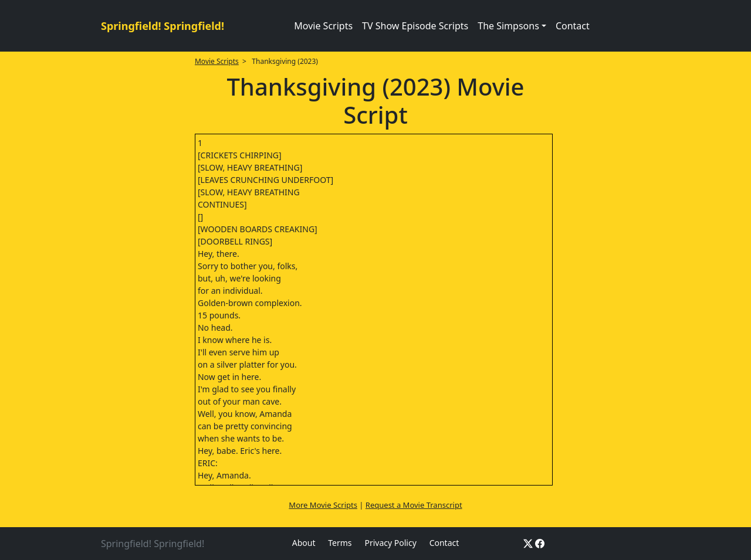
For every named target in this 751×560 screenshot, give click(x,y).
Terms (340, 543)
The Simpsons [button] (508, 26)
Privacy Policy (390, 543)
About (304, 543)
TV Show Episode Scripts (415, 26)
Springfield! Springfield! (163, 26)
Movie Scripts (323, 26)
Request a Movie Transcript (414, 505)
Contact (573, 26)
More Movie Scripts (323, 505)
